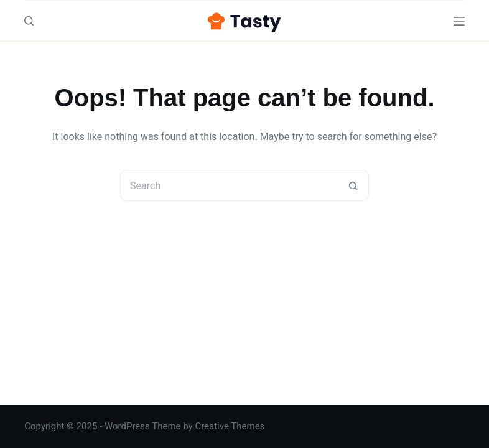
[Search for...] (229, 185)
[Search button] (353, 185)
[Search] (29, 21)
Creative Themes (230, 426)
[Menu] (459, 21)
